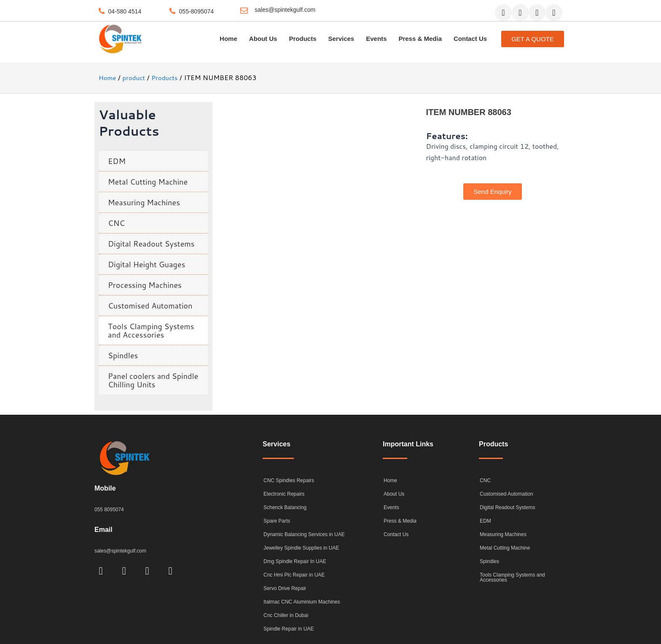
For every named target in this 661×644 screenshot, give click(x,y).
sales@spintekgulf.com (285, 10)
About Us (263, 39)
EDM (117, 161)
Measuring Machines (144, 202)
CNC (116, 223)
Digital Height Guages (146, 264)
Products (302, 39)
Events (376, 39)
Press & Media (420, 39)
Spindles (123, 355)
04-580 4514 (125, 11)
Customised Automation (150, 306)
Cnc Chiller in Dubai (286, 615)
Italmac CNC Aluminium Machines (302, 602)
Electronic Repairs (284, 494)
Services (341, 39)
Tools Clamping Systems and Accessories (151, 330)
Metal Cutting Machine (148, 182)
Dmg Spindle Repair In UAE (295, 561)
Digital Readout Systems (151, 244)
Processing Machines (145, 285)
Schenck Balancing (285, 507)
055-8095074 (197, 11)
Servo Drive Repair (285, 588)
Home (228, 39)
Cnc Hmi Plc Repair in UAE (294, 575)
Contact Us (470, 39)
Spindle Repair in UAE (289, 629)
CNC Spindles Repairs (289, 480)
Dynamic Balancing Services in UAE (304, 534)
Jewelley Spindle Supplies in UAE (301, 548)
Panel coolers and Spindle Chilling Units (153, 380)
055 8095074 (110, 509)
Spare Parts (277, 521)
